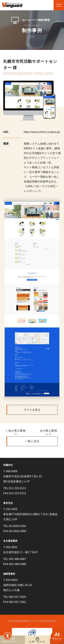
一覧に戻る (32, 441)
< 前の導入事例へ (16, 432)
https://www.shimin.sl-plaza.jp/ (42, 132)
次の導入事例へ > (48, 432)
